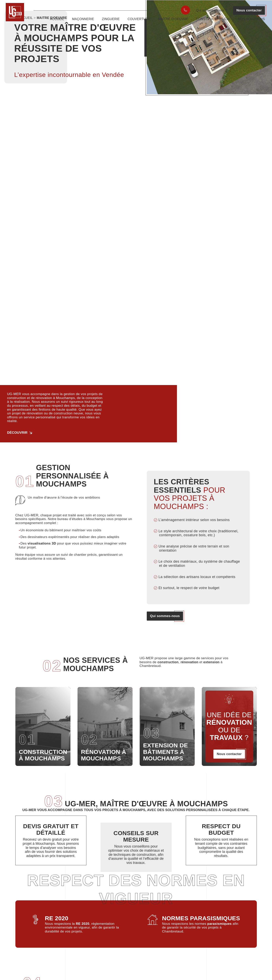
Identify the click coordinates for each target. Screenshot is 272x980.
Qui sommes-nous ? (212, 10)
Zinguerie (111, 23)
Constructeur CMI (213, 23)
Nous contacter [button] (229, 754)
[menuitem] (185, 10)
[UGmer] (17, 16)
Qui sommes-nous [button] (165, 616)
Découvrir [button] (17, 433)
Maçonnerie (83, 23)
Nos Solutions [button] (251, 23)
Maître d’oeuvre (173, 23)
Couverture (139, 23)
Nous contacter (249, 10)
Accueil (57, 23)
